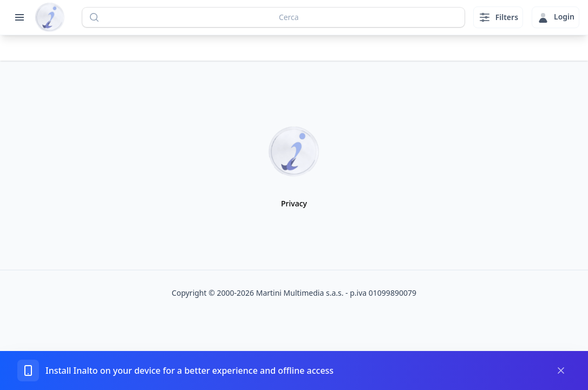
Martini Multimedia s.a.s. (300, 293)
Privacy (294, 203)
